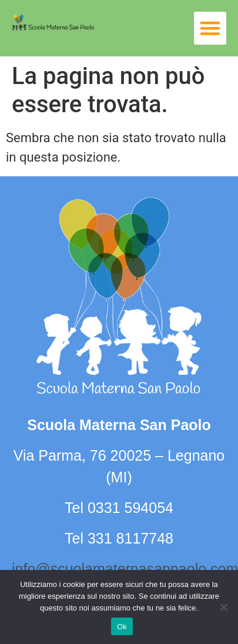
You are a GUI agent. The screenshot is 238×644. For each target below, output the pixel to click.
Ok (122, 627)
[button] (210, 28)
